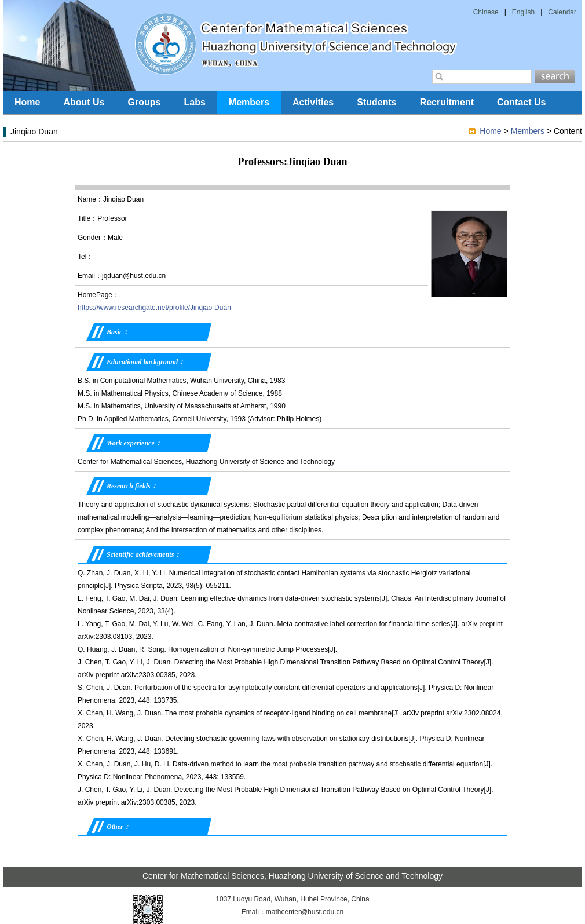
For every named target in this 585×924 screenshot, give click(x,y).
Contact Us (521, 102)
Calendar (562, 12)
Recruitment (447, 102)
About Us (84, 102)
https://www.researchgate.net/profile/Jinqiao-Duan (154, 308)
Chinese (486, 12)
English (523, 12)
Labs (194, 102)
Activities (313, 102)
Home (27, 102)
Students (376, 102)
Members (249, 102)
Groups (145, 102)
